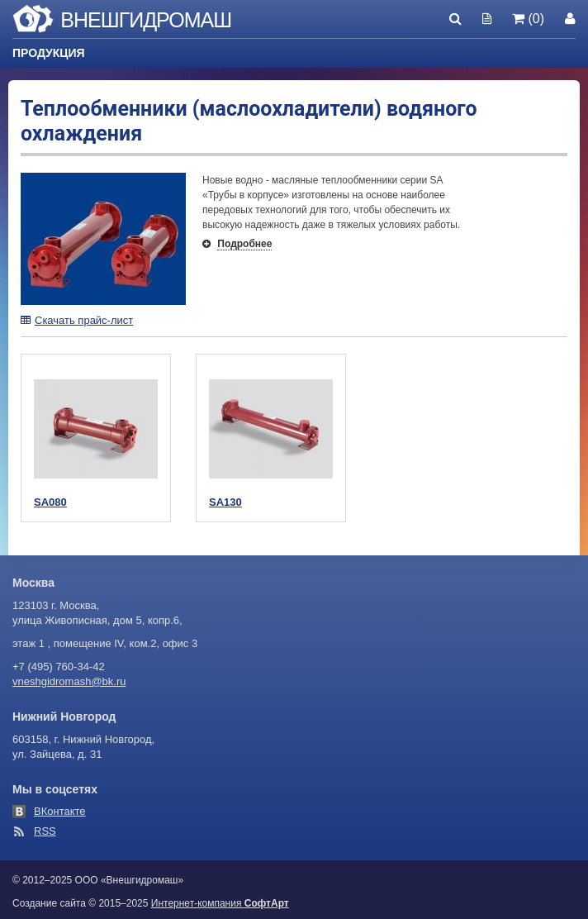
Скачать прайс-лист (77, 320)
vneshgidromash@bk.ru (69, 681)
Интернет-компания (220, 903)
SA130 (225, 502)
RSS (45, 831)
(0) (528, 19)
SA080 (50, 502)
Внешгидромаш (146, 20)
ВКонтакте (60, 811)
